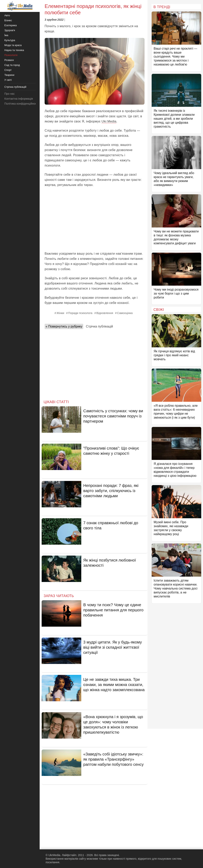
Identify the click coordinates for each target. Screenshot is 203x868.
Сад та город (12, 65)
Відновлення (105, 313)
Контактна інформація (19, 99)
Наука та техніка (14, 50)
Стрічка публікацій (99, 326)
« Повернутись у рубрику (64, 326)
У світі (8, 80)
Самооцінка (125, 313)
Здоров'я (10, 30)
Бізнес (8, 20)
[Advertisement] (95, 219)
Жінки (60, 313)
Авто (7, 15)
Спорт (8, 70)
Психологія (11, 55)
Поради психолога (80, 313)
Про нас (10, 94)
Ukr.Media (109, 121)
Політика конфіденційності (21, 104)
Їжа (6, 35)
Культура (10, 40)
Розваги (9, 60)
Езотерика (11, 25)
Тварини (9, 75)
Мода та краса (13, 45)
